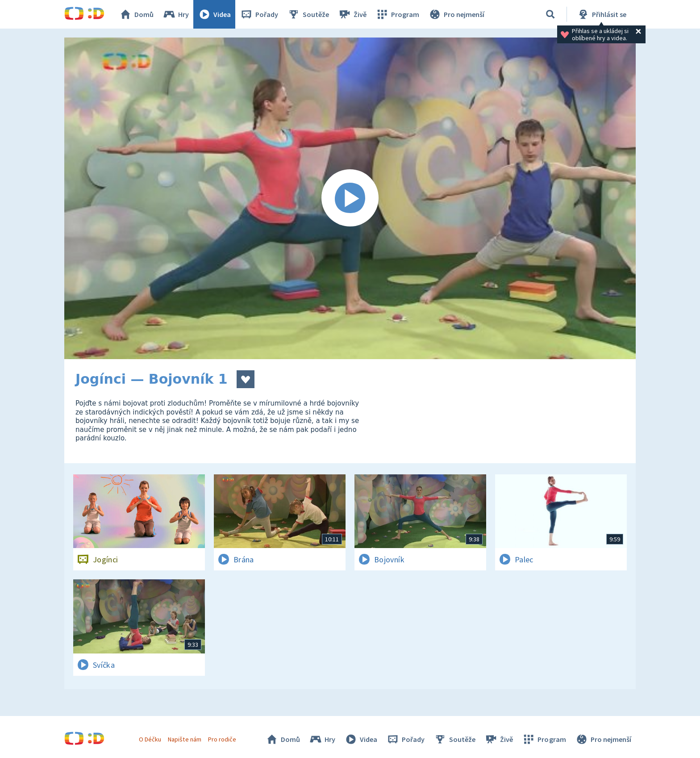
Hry (176, 14)
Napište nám (184, 739)
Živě (352, 14)
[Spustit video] (350, 198)
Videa (214, 14)
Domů (136, 14)
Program (397, 14)
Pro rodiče (222, 739)
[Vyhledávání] (550, 14)
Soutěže (308, 14)
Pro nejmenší (456, 14)
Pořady (259, 14)
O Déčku (150, 739)
